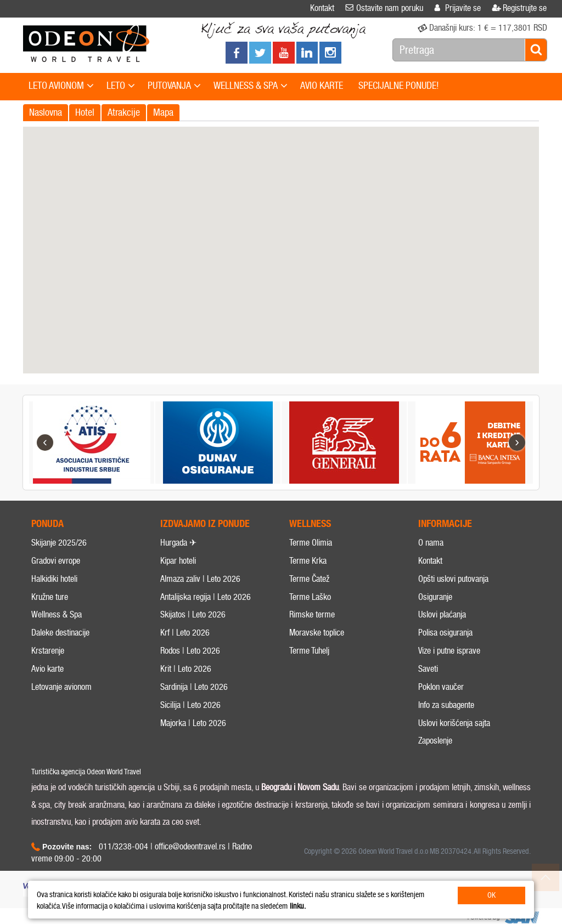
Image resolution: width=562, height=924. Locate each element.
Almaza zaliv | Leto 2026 (200, 608)
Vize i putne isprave (449, 680)
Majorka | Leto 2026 (193, 752)
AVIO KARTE (322, 86)
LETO (121, 86)
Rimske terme (312, 644)
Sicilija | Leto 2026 (190, 734)
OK (491, 895)
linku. (298, 906)
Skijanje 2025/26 (59, 572)
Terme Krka (308, 590)
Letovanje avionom (61, 716)
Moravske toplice (317, 662)
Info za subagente (446, 734)
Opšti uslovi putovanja (453, 608)
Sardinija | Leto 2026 (194, 716)
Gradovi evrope (56, 590)
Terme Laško (310, 626)
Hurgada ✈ (178, 572)
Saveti (428, 698)
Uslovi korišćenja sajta (454, 752)
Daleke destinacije (60, 662)
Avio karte (47, 698)
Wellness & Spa (57, 644)
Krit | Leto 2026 (186, 698)
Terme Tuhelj (309, 680)
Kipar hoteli (178, 590)
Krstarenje (48, 680)
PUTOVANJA (174, 86)
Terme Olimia (311, 572)
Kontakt (430, 590)
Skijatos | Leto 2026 (193, 644)
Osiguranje (435, 626)
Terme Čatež (309, 608)
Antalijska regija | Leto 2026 (206, 626)
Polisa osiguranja (445, 662)
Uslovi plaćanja (442, 644)
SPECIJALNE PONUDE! (399, 86)
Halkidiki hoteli (54, 608)
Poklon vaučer (441, 716)
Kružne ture (50, 626)
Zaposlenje (435, 770)
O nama (431, 572)
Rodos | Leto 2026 (190, 680)
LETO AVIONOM (61, 86)
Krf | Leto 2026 (185, 662)
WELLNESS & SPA (251, 86)
